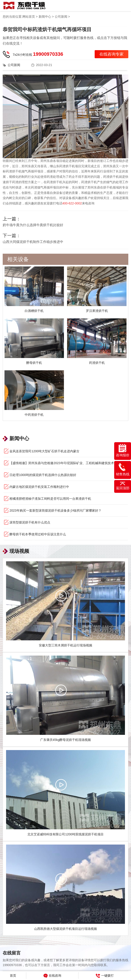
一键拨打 (105, 976)
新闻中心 (45, 17)
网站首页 (29, 17)
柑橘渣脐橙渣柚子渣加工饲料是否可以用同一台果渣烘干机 (50, 499)
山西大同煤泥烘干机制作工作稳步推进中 (33, 242)
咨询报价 (123, 450)
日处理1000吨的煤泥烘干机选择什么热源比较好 (43, 475)
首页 (13, 976)
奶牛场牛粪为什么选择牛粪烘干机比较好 (33, 225)
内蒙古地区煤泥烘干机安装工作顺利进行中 (39, 487)
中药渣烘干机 (34, 415)
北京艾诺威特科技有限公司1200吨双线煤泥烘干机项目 (65, 834)
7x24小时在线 (38, 54)
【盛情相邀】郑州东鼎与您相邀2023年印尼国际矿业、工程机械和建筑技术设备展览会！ (68, 463)
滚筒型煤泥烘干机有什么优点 (30, 522)
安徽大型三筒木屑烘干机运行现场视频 (65, 645)
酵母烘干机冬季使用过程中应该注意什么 (38, 534)
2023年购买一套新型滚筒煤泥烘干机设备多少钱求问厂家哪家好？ (55, 510)
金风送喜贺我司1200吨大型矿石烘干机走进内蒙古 (44, 451)
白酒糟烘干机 (34, 311)
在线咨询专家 (111, 54)
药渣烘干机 (97, 363)
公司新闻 (61, 17)
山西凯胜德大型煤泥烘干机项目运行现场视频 (65, 929)
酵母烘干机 (34, 363)
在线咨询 (52, 976)
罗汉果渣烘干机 (97, 311)
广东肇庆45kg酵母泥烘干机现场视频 (65, 740)
